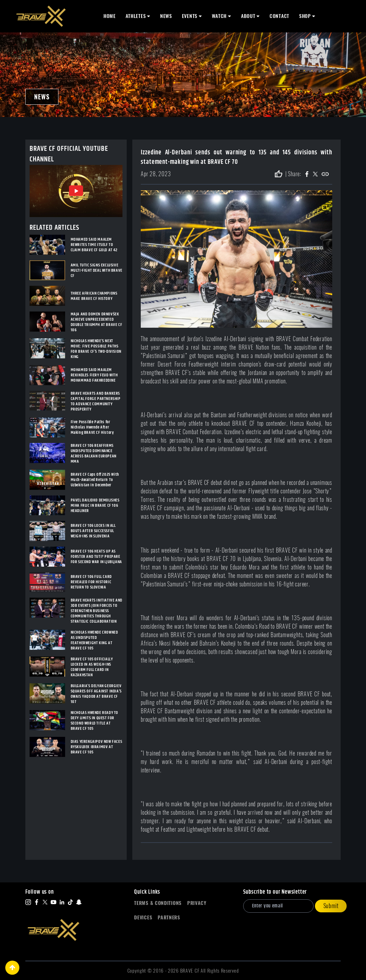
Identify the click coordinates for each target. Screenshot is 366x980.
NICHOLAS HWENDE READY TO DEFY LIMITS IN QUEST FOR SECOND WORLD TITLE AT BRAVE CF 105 (94, 721)
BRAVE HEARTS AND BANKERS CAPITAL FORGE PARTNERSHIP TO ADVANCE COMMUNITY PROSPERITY (96, 401)
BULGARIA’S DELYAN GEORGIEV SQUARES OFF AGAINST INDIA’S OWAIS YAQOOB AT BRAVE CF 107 (96, 694)
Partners (169, 917)
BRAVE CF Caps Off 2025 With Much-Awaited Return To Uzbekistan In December (95, 480)
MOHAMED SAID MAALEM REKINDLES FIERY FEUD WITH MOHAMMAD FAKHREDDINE (94, 375)
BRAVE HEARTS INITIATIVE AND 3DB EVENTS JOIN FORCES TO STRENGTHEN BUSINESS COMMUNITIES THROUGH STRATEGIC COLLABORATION (97, 611)
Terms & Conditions (158, 903)
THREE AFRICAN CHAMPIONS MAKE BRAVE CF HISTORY (94, 296)
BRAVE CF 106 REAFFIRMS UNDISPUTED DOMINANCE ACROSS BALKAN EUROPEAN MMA (94, 454)
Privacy (197, 903)
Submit (331, 906)
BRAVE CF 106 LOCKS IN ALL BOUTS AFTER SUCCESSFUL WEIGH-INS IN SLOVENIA (93, 531)
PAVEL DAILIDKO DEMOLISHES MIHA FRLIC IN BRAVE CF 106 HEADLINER (95, 506)
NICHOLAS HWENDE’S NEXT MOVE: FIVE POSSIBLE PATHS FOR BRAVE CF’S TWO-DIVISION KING (96, 349)
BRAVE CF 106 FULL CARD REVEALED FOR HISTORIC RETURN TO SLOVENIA (91, 582)
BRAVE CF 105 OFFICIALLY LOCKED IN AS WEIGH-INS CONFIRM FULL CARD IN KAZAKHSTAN (92, 667)
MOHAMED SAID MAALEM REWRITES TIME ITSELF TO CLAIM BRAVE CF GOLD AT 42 (94, 245)
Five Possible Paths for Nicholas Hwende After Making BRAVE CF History (92, 427)
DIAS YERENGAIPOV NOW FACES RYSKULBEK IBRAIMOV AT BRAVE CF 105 (97, 747)
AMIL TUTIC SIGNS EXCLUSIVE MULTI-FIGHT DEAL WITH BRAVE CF (97, 270)
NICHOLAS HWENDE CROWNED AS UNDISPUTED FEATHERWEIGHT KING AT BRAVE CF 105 (94, 640)
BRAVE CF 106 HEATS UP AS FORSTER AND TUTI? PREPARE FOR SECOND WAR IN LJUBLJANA (96, 557)
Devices (143, 917)
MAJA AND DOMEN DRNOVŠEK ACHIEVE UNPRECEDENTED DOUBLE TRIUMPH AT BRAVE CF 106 (97, 322)
